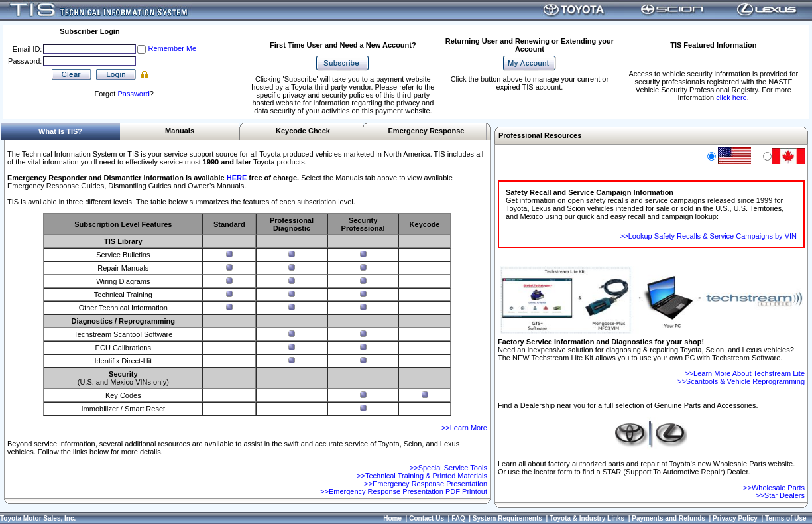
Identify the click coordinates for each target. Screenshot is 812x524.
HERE (237, 178)
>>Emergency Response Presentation (426, 484)
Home (392, 518)
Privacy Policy (735, 518)
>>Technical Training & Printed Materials (422, 476)
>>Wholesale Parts (774, 488)
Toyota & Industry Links (587, 518)
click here (731, 98)
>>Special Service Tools (448, 468)
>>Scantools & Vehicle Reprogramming (741, 381)
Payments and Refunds (668, 518)
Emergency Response (427, 131)
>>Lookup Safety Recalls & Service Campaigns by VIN (708, 236)
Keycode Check (303, 131)
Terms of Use (786, 518)
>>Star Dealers (780, 495)
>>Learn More (464, 428)
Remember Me (172, 48)
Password (133, 94)
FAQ (458, 518)
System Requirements (507, 518)
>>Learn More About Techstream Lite (745, 373)
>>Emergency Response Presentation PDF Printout (404, 491)
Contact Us (427, 518)
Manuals (180, 131)
